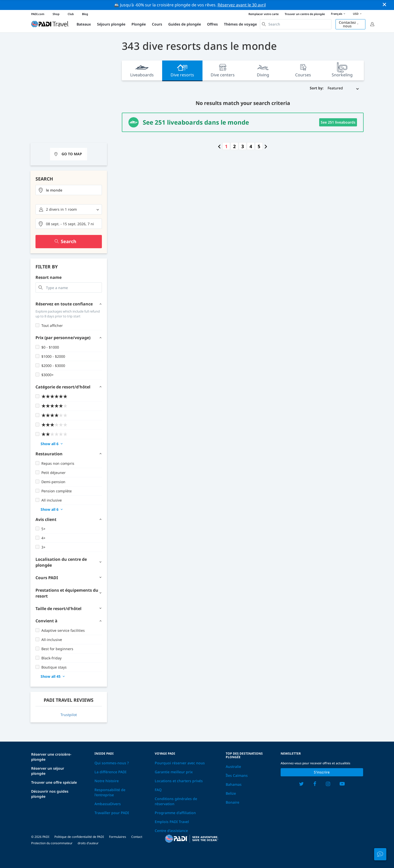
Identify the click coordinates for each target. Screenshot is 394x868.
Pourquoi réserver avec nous (180, 763)
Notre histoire (107, 781)
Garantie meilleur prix (174, 772)
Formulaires (118, 837)
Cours (157, 24)
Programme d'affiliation (175, 813)
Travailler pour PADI (112, 813)
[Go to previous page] (219, 146)
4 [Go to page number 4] (251, 146)
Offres (212, 24)
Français (339, 14)
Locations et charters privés (179, 781)
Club (71, 14)
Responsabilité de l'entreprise (110, 792)
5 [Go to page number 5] (259, 146)
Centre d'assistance (171, 831)
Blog (85, 14)
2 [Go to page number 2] (234, 146)
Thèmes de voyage (240, 24)
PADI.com (38, 14)
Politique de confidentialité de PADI (79, 837)
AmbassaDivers (108, 804)
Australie (233, 766)
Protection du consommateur (52, 843)
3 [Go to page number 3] (243, 146)
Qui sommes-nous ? (112, 763)
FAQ (158, 790)
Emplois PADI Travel (172, 822)
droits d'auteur (88, 843)
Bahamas (234, 784)
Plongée (139, 24)
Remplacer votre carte (264, 14)
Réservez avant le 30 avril (242, 5)
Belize (231, 793)
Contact (137, 837)
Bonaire (232, 802)
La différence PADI (110, 772)
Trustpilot (69, 715)
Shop (56, 14)
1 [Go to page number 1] (226, 146)
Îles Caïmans (237, 775)
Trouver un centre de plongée (305, 14)
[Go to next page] (266, 146)
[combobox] (296, 24)
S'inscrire (322, 772)
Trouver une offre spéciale (54, 782)
